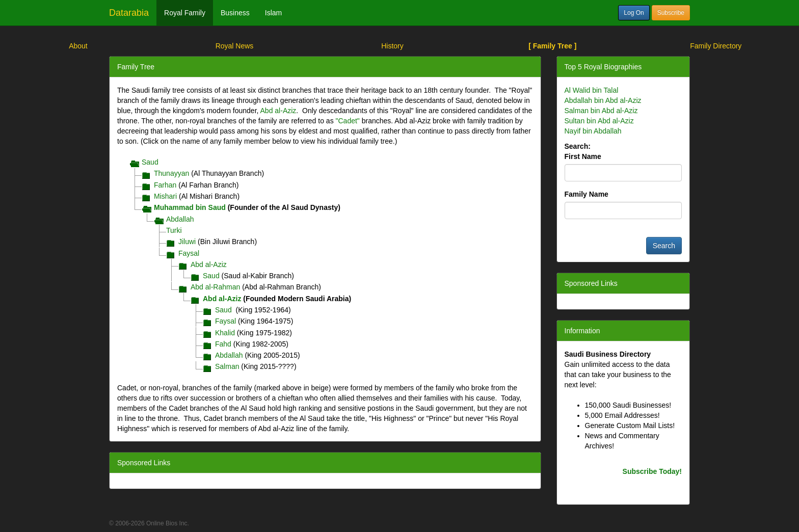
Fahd (223, 344)
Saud (150, 162)
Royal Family (185, 13)
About (78, 46)
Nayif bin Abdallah (593, 131)
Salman (227, 366)
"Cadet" (348, 121)
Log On (634, 13)
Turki (174, 230)
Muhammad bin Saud (190, 207)
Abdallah (180, 219)
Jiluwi (187, 242)
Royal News (235, 46)
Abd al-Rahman (215, 287)
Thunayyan (171, 173)
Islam (273, 13)
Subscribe (671, 13)
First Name (583, 156)
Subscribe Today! (652, 471)
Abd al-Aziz (278, 111)
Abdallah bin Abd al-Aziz (603, 100)
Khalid (225, 333)
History (392, 46)
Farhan (165, 185)
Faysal (189, 253)
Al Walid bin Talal (592, 90)
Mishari (165, 196)
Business (235, 13)
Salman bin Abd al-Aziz (601, 111)
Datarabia (129, 13)
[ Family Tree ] (552, 46)
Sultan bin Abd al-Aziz (599, 121)
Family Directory (716, 46)
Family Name (587, 194)
